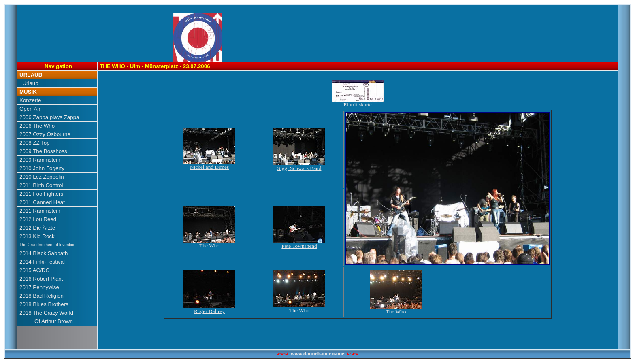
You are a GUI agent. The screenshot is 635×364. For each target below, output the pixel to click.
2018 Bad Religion (42, 296)
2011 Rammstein (40, 211)
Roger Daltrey (209, 309)
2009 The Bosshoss (43, 151)
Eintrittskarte (358, 102)
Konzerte (30, 100)
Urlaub (29, 83)
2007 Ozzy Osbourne (45, 134)
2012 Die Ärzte (37, 228)
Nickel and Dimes (209, 165)
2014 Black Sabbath (44, 253)
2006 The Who (37, 126)
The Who (209, 243)
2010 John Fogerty (42, 168)
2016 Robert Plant (41, 279)
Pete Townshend (299, 244)
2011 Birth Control (41, 185)
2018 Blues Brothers (44, 304)
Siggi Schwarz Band (299, 166)
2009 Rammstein (40, 160)
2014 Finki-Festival (42, 262)
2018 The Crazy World (46, 313)
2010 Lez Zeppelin (42, 177)
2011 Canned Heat (42, 202)
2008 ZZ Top (35, 143)
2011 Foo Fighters (41, 194)
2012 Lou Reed (38, 219)
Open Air (30, 109)
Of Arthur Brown (46, 321)
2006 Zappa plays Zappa (49, 117)
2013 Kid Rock (37, 236)
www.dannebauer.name (317, 354)
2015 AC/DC (34, 270)
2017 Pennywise (39, 287)
